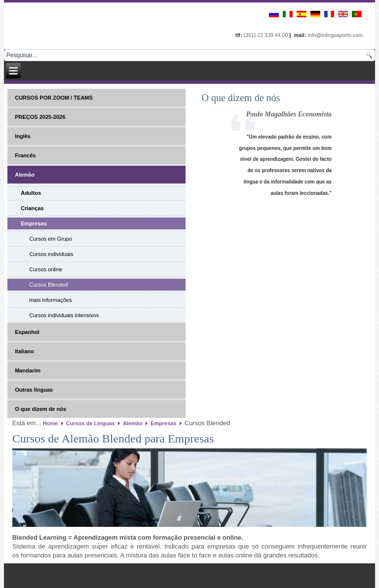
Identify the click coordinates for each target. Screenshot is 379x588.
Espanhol (27, 332)
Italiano (24, 351)
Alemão (25, 175)
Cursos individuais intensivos (64, 315)
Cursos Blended (48, 285)
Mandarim (28, 370)
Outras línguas (34, 390)
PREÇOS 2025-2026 (40, 117)
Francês (25, 155)
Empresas (34, 223)
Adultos (31, 193)
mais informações (50, 300)
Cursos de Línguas (91, 423)
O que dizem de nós (40, 409)
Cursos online (46, 269)
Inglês (23, 136)
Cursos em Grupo (51, 239)
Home (51, 423)
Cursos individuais (51, 254)
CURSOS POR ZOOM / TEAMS (54, 98)
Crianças (32, 208)
